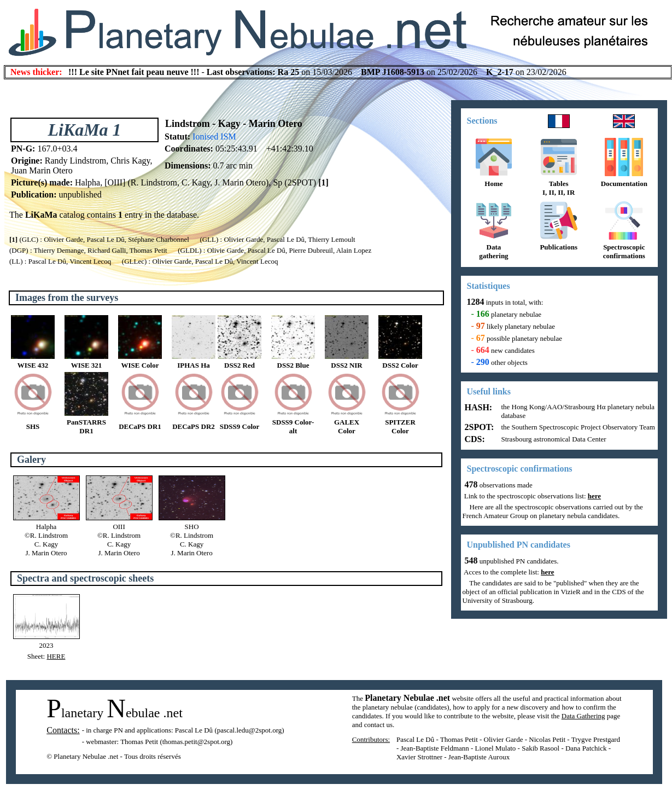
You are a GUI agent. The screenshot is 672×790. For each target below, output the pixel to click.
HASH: (478, 407)
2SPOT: (478, 427)
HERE (56, 656)
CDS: (474, 439)
